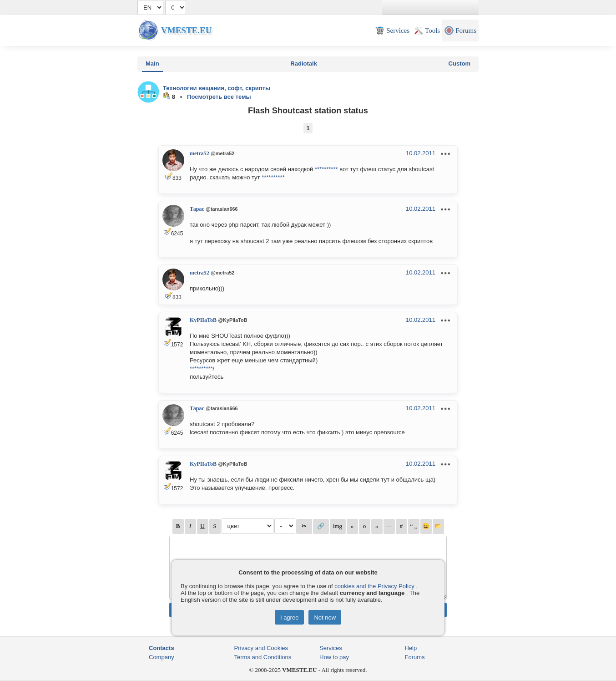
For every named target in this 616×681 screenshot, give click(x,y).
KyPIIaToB (203, 320)
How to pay (334, 657)
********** (326, 169)
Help (411, 648)
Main (152, 64)
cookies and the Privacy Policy (374, 586)
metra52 (199, 153)
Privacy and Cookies (261, 648)
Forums (415, 657)
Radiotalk (304, 64)
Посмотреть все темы (219, 97)
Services (331, 648)
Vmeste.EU (186, 30)
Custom (459, 64)
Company (162, 657)
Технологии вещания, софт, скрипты (217, 88)
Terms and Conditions (263, 657)
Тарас (197, 209)
